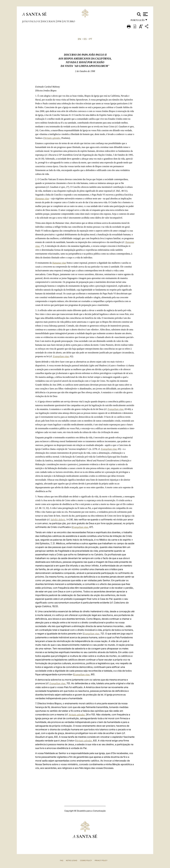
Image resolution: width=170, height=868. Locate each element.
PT (91, 39)
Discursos (49, 21)
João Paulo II (31, 21)
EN (79, 39)
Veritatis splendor (52, 138)
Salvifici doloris (58, 520)
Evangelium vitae (61, 356)
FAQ (62, 860)
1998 (59, 21)
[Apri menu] (145, 14)
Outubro (69, 21)
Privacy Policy (101, 860)
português (137, 21)
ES (85, 39)
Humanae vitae (42, 199)
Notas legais (72, 860)
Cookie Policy (86, 860)
